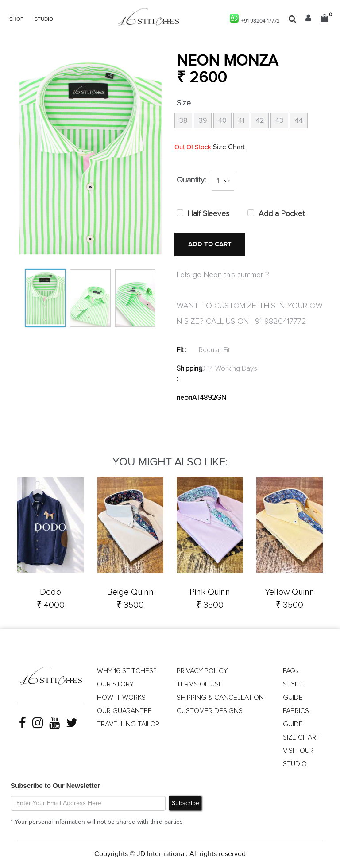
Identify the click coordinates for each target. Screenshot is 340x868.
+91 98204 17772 (255, 19)
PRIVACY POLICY (202, 671)
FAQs (291, 671)
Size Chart (229, 147)
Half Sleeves (209, 214)
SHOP (16, 19)
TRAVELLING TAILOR (128, 724)
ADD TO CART (210, 244)
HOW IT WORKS (121, 697)
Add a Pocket (282, 214)
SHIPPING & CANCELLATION (220, 697)
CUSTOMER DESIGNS (210, 711)
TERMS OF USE (200, 684)
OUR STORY (115, 684)
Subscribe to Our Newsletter (55, 785)
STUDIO (44, 19)
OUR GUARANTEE (124, 711)
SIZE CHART (301, 737)
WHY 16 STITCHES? (127, 671)
